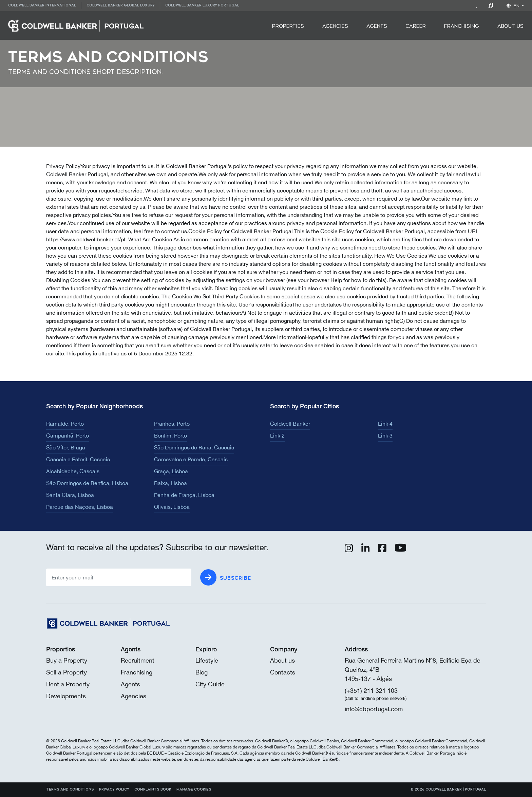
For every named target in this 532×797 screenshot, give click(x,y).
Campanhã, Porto (68, 435)
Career (416, 26)
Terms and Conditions (70, 790)
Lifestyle (207, 660)
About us (282, 660)
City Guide (210, 684)
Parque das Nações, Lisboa (80, 507)
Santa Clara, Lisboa (70, 495)
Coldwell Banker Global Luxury (121, 5)
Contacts (283, 672)
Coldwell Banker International (42, 5)
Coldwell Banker (290, 424)
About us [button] (510, 26)
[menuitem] (45, 6)
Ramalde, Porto (65, 424)
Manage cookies (194, 790)
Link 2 (277, 435)
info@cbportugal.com (374, 709)
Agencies (335, 26)
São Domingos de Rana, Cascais (194, 447)
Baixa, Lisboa (170, 483)
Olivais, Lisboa (172, 507)
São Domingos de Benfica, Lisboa (87, 483)
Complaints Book (153, 790)
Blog (202, 672)
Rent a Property (68, 684)
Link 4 (385, 424)
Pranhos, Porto (172, 424)
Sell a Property (66, 672)
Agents (377, 26)
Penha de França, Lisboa (184, 495)
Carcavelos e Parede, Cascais (191, 459)
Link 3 (385, 435)
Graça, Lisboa (171, 471)
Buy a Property (67, 660)
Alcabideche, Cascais (73, 471)
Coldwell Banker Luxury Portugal (202, 5)
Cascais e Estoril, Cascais (78, 459)
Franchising (462, 26)
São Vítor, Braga (66, 447)
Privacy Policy (114, 790)
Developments (66, 696)
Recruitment (138, 660)
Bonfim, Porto (170, 435)
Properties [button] (288, 26)
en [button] (514, 6)
